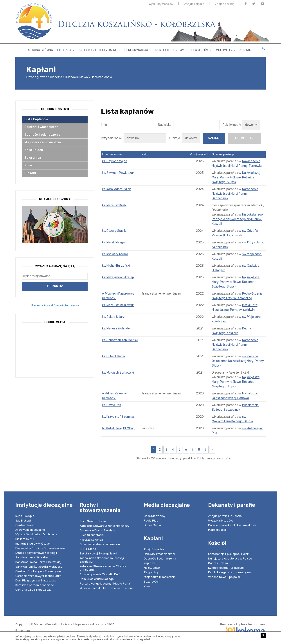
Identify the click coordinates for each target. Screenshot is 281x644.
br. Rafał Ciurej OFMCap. (119, 428)
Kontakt (246, 49)
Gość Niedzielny (155, 516)
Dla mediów (202, 49)
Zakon (146, 154)
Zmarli (29, 165)
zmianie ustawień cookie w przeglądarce (154, 636)
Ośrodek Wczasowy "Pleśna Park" (38, 576)
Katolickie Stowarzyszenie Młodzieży (104, 526)
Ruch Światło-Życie (93, 521)
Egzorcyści (151, 582)
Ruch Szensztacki (92, 535)
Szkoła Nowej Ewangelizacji (98, 553)
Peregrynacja (138, 49)
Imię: (104, 125)
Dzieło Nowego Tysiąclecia (226, 568)
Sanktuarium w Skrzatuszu (33, 557)
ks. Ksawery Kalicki (115, 254)
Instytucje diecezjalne (99, 49)
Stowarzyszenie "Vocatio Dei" (100, 574)
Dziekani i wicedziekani (42, 127)
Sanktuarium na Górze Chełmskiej (38, 562)
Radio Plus (151, 521)
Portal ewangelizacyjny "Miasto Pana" (105, 584)
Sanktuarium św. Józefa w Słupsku (39, 567)
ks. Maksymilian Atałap (118, 277)
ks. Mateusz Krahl (114, 205)
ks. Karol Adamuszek (116, 189)
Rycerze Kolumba (91, 540)
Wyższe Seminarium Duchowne (36, 534)
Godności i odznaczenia (42, 135)
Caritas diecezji (26, 525)
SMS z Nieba (88, 549)
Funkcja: (175, 138)
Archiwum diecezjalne (30, 530)
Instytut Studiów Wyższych (33, 544)
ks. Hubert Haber (114, 356)
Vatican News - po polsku (225, 577)
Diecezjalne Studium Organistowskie (40, 548)
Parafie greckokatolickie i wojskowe (232, 525)
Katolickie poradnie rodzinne (35, 585)
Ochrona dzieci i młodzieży (33, 590)
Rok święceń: (232, 125)
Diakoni (30, 173)
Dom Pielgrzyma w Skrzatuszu (36, 580)
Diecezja (66, 49)
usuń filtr (244, 138)
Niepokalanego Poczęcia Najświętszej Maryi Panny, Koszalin (237, 219)
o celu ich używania (114, 636)
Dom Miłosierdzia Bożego (97, 579)
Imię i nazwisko (113, 154)
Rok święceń (199, 154)
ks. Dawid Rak (112, 405)
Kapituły (149, 563)
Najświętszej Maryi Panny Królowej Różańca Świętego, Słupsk (236, 177)
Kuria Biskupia (25, 516)
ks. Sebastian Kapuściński (120, 340)
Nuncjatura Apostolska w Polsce (230, 559)
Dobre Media (152, 525)
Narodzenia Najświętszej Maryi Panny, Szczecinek (235, 194)
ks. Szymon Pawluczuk (118, 173)
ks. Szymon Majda (115, 161)
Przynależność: (112, 138)
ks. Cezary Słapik (114, 231)
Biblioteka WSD (25, 539)
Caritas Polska (218, 563)
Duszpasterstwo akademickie (100, 544)
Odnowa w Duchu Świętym (97, 530)
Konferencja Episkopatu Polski (229, 554)
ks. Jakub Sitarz (113, 317)
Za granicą (33, 158)
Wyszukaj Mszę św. (161, 5)
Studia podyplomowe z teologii (36, 553)
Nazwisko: (165, 125)
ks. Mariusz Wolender (116, 328)
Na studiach (34, 150)
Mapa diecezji (217, 530)
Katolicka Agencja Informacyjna (229, 572)
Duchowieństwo (76, 77)
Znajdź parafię (225, 5)
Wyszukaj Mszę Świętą (55, 266)
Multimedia (226, 49)
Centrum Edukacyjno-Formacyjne (38, 571)
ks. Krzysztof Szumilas (118, 417)
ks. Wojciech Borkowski (118, 373)
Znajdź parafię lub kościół (225, 516)
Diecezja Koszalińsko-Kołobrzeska (55, 305)
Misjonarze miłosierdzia (43, 142)
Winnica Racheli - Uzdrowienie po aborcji (107, 588)
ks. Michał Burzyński (116, 266)
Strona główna (41, 49)
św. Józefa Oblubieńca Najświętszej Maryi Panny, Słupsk (238, 361)
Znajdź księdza (194, 5)
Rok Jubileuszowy (171, 49)
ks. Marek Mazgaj (114, 242)
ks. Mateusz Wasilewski (118, 305)
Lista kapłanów (101, 77)
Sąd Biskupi (23, 521)
